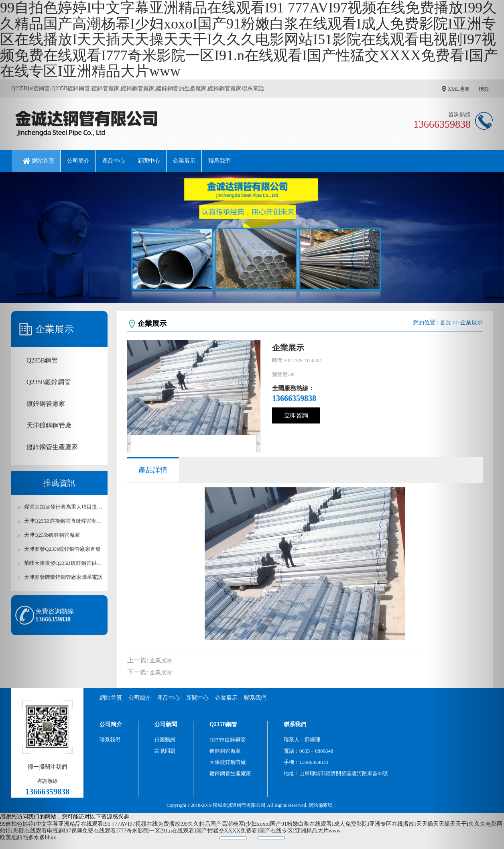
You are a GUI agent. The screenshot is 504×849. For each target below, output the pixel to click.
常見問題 (165, 751)
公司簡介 (78, 161)
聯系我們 (219, 161)
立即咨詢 (296, 415)
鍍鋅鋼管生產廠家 (230, 773)
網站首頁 (43, 161)
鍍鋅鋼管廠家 (225, 751)
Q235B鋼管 (223, 724)
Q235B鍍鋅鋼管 (228, 740)
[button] (38, 424)
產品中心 (114, 161)
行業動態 (165, 740)
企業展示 (184, 161)
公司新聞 (166, 724)
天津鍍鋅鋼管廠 (228, 762)
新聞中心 (149, 161)
